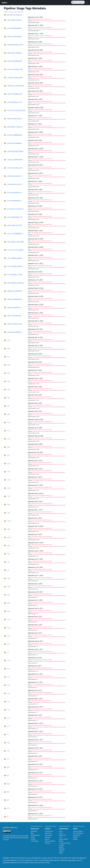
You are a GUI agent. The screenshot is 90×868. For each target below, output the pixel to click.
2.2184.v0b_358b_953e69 (15, 151)
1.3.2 (8, 554)
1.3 (8, 570)
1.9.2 (8, 349)
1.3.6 (8, 505)
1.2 (8, 652)
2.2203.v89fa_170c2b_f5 (15, 127)
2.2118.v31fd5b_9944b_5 (15, 266)
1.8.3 (8, 390)
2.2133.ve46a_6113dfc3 (14, 225)
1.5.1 (8, 455)
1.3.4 (8, 529)
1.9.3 (8, 340)
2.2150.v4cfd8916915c (14, 201)
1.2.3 (8, 628)
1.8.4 (8, 381)
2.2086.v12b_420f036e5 (14, 291)
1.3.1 (8, 562)
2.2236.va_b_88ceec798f (15, 78)
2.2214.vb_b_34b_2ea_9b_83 (16, 110)
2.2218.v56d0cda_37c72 (15, 102)
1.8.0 (8, 414)
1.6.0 (8, 447)
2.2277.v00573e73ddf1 (14, 20)
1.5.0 (8, 464)
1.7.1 (8, 431)
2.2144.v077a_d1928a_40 (15, 209)
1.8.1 (8, 406)
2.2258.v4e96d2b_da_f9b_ (15, 45)
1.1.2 (8, 718)
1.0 (8, 759)
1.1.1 (8, 726)
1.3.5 (8, 513)
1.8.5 (8, 373)
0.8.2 (8, 784)
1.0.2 (8, 743)
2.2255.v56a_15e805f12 (14, 53)
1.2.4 (8, 619)
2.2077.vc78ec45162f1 (14, 316)
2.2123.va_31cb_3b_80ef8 (15, 250)
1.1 (8, 734)
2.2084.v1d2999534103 (14, 299)
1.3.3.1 (9, 537)
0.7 (8, 817)
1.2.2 (8, 636)
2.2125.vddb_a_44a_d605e (15, 242)
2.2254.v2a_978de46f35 (14, 61)
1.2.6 (8, 603)
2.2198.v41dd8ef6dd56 (14, 135)
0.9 (8, 775)
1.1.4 (8, 702)
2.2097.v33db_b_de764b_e (15, 283)
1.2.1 (8, 644)
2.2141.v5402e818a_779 (15, 217)
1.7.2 (8, 422)
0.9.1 (8, 767)
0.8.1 (8, 792)
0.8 (8, 800)
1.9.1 (8, 357)
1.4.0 (8, 472)
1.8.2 (8, 398)
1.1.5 (8, 693)
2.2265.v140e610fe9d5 (14, 37)
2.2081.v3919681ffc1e (14, 308)
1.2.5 (8, 611)
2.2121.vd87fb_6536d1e (15, 258)
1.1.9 (8, 661)
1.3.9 (8, 480)
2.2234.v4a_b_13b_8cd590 (15, 86)
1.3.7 (8, 496)
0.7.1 (8, 808)
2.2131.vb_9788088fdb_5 (15, 234)
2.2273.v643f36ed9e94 (14, 28)
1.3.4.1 (9, 521)
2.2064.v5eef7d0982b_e (14, 332)
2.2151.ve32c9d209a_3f (14, 193)
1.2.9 (8, 578)
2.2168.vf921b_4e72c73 (14, 184)
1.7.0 (8, 439)
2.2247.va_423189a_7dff (15, 69)
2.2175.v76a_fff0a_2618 (14, 168)
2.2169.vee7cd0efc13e (14, 176)
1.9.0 (8, 365)
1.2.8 (8, 587)
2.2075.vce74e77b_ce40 (14, 324)
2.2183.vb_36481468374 (15, 160)
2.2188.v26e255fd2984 (14, 143)
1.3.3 (8, 546)
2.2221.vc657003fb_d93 (14, 94)
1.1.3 (8, 710)
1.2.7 (8, 595)
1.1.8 (8, 669)
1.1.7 (8, 677)
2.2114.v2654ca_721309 (15, 275)
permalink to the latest (14, 15)
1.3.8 (8, 488)
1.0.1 (8, 751)
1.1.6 (8, 685)
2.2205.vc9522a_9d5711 (15, 119)
